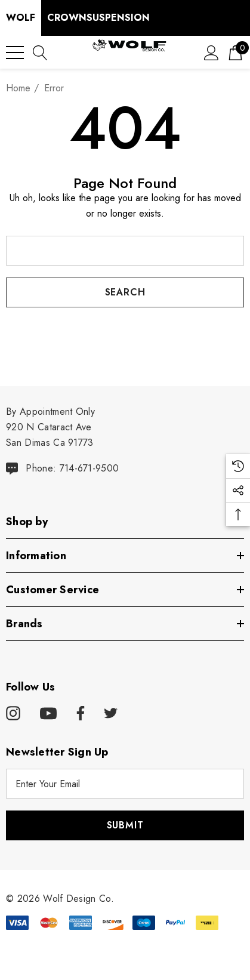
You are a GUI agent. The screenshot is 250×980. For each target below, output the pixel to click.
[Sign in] (212, 52)
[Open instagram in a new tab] (13, 714)
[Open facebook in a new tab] (79, 714)
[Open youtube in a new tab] (48, 714)
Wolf (21, 18)
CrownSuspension (98, 18)
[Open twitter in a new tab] (111, 714)
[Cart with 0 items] (235, 52)
